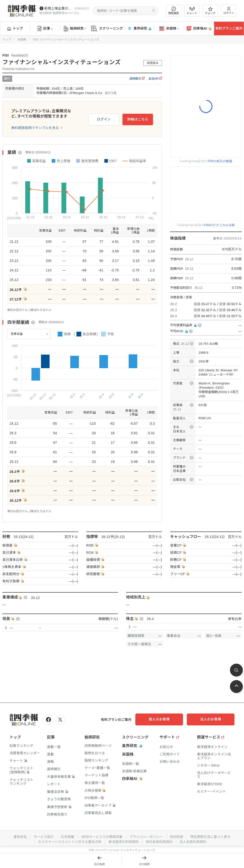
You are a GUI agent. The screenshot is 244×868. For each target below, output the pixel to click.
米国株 (169, 29)
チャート (192, 11)
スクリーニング (107, 28)
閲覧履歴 (174, 11)
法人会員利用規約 (194, 841)
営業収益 (17, 334)
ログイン (229, 11)
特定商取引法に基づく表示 (211, 836)
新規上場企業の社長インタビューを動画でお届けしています (58, 8)
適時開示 (137, 79)
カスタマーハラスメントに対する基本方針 (69, 841)
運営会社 (19, 836)
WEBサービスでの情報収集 (102, 836)
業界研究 (139, 28)
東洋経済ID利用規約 (124, 841)
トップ (15, 28)
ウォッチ (210, 11)
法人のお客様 (213, 719)
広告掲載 (67, 836)
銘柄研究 (75, 29)
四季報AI (199, 29)
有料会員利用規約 (160, 841)
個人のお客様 (165, 719)
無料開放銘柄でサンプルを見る (35, 128)
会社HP (155, 79)
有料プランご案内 (229, 28)
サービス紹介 (43, 836)
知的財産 (177, 836)
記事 (45, 29)
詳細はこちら (138, 119)
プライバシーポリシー (146, 836)
